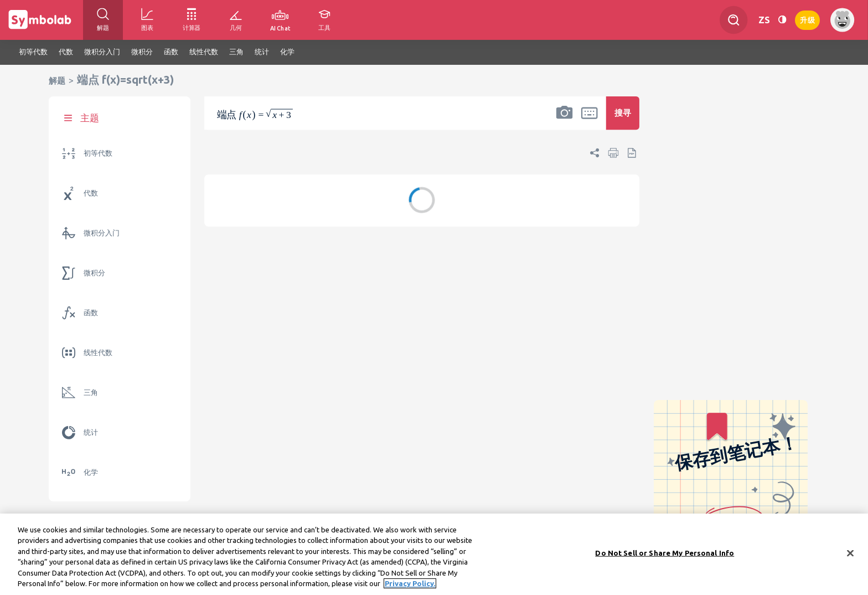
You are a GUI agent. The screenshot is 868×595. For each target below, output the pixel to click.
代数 (91, 193)
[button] (565, 120)
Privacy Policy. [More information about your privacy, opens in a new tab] (410, 583)
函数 (91, 313)
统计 (91, 432)
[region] (434, 554)
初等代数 (98, 153)
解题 (57, 81)
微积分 (94, 273)
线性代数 (98, 353)
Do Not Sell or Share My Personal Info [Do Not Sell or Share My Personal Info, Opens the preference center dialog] (665, 553)
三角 (91, 393)
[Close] (850, 553)
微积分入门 (102, 233)
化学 (91, 472)
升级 (807, 19)
